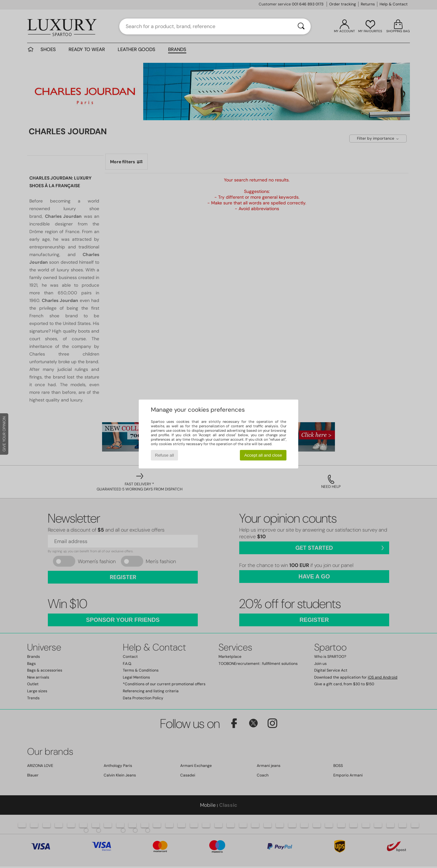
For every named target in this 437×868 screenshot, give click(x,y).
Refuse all (164, 455)
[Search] (301, 26)
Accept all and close (263, 455)
